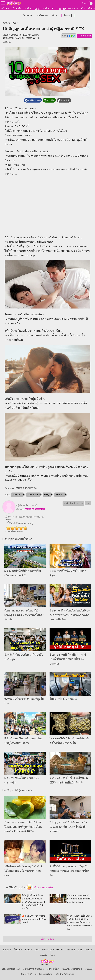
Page (52, 955)
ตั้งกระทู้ (68, 16)
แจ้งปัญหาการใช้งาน (44, 974)
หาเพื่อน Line (49, 8)
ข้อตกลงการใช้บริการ (11, 969)
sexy (47, 495)
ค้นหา (55, 16)
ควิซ (83, 8)
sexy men (33, 495)
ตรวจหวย (73, 8)
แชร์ (69, 36)
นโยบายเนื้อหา (53, 969)
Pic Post (62, 9)
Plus (14, 23)
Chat (37, 9)
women (59, 495)
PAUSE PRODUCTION (35, 509)
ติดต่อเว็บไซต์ (26, 974)
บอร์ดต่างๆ (42, 16)
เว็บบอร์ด (17, 8)
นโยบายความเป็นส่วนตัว (33, 969)
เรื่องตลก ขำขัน (40, 888)
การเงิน (44, 955)
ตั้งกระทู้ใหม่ (47, 939)
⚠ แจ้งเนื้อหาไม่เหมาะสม (73, 503)
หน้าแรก (5, 8)
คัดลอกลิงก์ (85, 36)
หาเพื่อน (28, 8)
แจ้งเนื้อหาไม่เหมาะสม (65, 974)
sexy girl (17, 495)
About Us (89, 969)
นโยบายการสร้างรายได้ (72, 969)
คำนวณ (88, 950)
